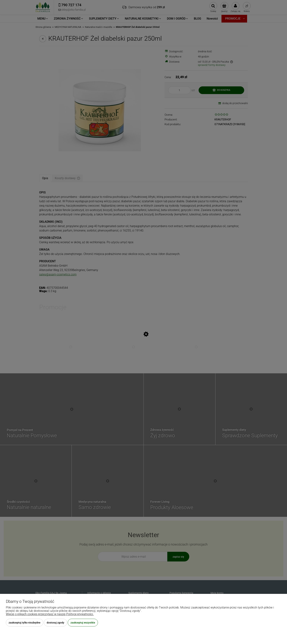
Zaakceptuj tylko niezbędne (25, 623)
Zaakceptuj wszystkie (83, 623)
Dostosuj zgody (55, 623)
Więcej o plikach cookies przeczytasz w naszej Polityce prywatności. (50, 614)
